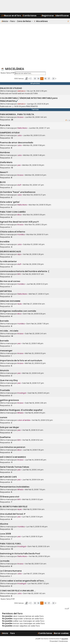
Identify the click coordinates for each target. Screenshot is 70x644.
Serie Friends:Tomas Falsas (15, 467)
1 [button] (31, 79)
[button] (26, 79)
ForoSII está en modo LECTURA (25, 93)
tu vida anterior (8, 261)
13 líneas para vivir (10, 497)
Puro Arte (5, 125)
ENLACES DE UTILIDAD (11, 88)
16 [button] (45, 79)
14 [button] (38, 79)
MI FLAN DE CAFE (8, 477)
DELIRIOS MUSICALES (11, 252)
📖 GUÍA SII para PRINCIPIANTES (25, 106)
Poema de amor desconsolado (17, 143)
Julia (19, 135)
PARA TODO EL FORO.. (11, 544)
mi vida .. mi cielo (9, 331)
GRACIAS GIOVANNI (10, 301)
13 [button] (35, 79)
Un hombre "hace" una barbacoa (18, 192)
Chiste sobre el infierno (13, 232)
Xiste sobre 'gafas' (10, 202)
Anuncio (4, 370)
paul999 (65, 639)
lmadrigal (22, 393)
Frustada (5, 390)
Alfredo (20, 413)
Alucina (4, 524)
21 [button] (53, 79)
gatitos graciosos (9, 400)
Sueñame (5, 437)
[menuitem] (12, 16)
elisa (19, 215)
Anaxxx (20, 117)
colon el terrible (24, 420)
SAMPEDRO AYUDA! (10, 133)
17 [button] (49, 79)
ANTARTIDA (6, 291)
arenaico (21, 91)
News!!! (4, 172)
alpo (19, 254)
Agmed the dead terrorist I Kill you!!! (19, 222)
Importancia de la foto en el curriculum (21, 360)
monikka (21, 234)
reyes (19, 304)
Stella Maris (22, 128)
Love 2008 (6, 534)
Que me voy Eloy (9, 380)
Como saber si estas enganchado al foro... (23, 581)
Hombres (5, 152)
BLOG (3, 182)
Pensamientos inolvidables (15, 487)
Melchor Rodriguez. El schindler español (21, 410)
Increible (5, 242)
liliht (19, 274)
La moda (5, 561)
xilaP (19, 185)
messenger (6, 351)
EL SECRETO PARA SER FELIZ (14, 507)
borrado (4, 321)
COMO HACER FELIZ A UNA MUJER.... (18, 591)
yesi (19, 165)
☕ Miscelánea (12, 69)
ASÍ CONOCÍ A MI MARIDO (13, 457)
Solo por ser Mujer (10, 427)
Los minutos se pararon (13, 447)
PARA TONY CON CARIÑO (13, 212)
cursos (4, 417)
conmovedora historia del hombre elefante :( (25, 271)
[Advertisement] (35, 45)
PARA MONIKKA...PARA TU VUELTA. (17, 114)
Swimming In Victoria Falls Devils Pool (20, 554)
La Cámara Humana (11, 571)
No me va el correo (10, 281)
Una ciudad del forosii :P (13, 514)
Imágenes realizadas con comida (18, 311)
